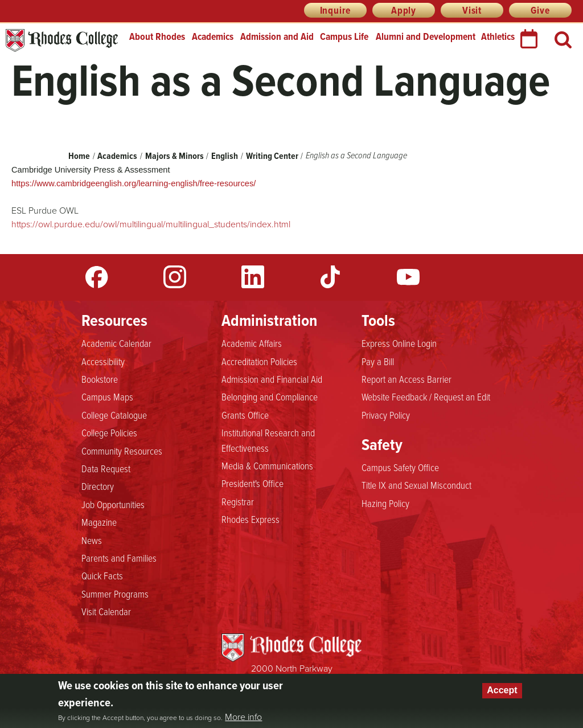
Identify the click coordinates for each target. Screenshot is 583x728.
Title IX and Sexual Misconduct (416, 485)
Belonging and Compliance (270, 396)
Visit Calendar (106, 611)
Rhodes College (62, 41)
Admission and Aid (277, 36)
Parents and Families (119, 558)
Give (540, 10)
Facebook (97, 277)
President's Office (253, 483)
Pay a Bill (378, 361)
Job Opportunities (113, 504)
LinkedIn (253, 277)
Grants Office (245, 415)
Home (79, 156)
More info (243, 717)
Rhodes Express (251, 519)
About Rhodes (157, 36)
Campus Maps (107, 396)
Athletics (498, 36)
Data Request (106, 468)
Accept (502, 690)
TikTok (330, 277)
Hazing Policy (385, 503)
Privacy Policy (386, 415)
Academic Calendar (116, 343)
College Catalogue (114, 415)
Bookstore (100, 379)
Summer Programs (115, 594)
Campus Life (344, 36)
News (92, 540)
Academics (213, 36)
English (225, 156)
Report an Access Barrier (407, 379)
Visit (472, 10)
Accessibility (103, 361)
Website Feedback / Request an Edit (426, 396)
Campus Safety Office (400, 467)
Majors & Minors (175, 156)
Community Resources (122, 451)
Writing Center (272, 156)
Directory (98, 486)
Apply (404, 10)
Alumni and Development (426, 36)
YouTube (408, 277)
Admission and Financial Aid (272, 379)
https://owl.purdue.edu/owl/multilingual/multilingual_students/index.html (151, 224)
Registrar (238, 501)
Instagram (175, 277)
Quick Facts (102, 575)
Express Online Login (399, 343)
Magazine (99, 522)
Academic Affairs (252, 343)
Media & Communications (267, 465)
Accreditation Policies (259, 361)
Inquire (336, 10)
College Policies (109, 432)
